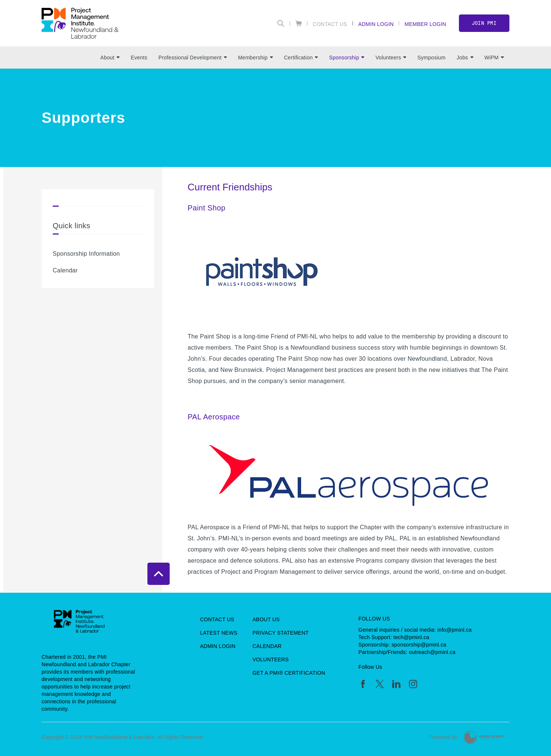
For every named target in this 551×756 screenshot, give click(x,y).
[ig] (413, 684)
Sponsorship (347, 58)
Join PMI (484, 23)
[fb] (363, 684)
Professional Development (193, 58)
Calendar (65, 270)
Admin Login (376, 24)
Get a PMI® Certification (289, 673)
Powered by (443, 737)
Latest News (219, 633)
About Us (266, 619)
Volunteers (391, 58)
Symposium (431, 58)
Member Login (425, 24)
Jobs (465, 58)
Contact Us (330, 24)
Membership (255, 58)
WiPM (494, 58)
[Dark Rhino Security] (483, 737)
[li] (396, 684)
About (110, 58)
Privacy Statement (281, 633)
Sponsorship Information (86, 254)
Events (139, 58)
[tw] (380, 684)
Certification (301, 58)
